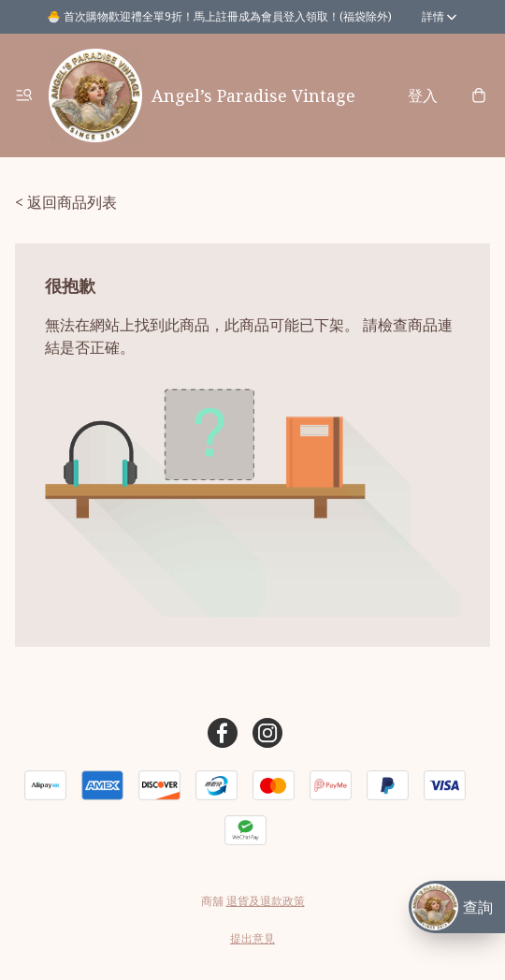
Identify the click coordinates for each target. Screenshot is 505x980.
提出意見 (252, 938)
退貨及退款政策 (266, 901)
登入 (423, 95)
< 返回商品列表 (66, 202)
